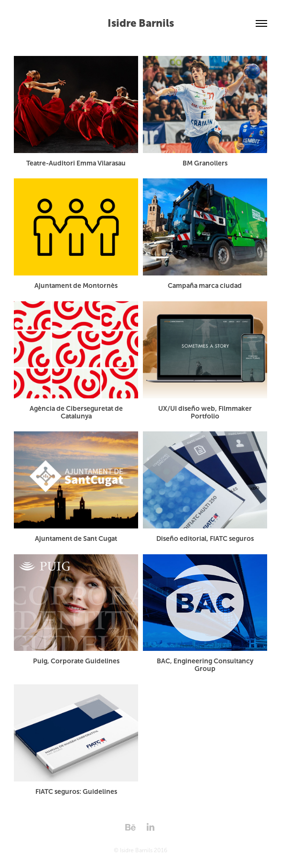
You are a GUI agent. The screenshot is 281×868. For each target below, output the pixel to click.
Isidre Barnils (141, 23)
